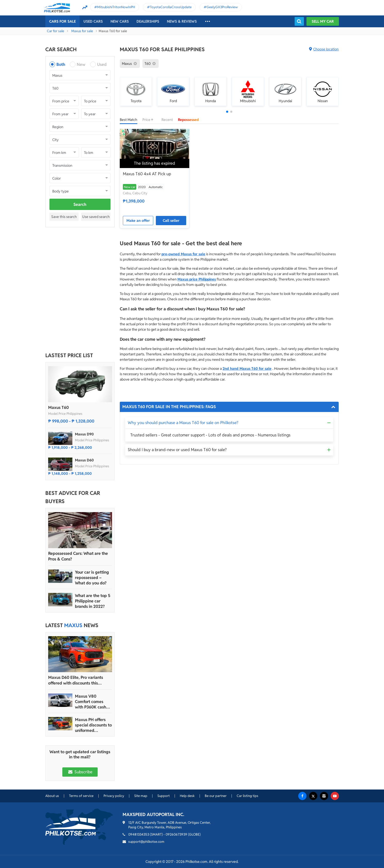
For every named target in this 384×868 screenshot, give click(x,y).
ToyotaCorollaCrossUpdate (171, 7)
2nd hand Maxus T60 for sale (247, 369)
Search (80, 204)
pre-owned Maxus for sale (183, 254)
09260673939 (176, 834)
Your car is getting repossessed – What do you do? (92, 578)
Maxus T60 (58, 407)
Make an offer (138, 221)
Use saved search (96, 217)
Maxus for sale (82, 31)
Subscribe (80, 772)
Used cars (93, 21)
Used (102, 64)
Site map (141, 796)
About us (52, 796)
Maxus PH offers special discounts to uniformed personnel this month (93, 725)
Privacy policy (114, 796)
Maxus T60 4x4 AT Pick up (147, 174)
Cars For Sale (62, 21)
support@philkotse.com (146, 842)
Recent (167, 120)
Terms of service (81, 796)
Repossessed (188, 120)
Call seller (171, 221)
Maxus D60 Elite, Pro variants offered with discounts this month (76, 680)
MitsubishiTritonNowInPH (116, 7)
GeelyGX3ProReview (222, 7)
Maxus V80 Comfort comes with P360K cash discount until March (91, 702)
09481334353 (139, 834)
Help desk (187, 796)
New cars (120, 21)
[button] (227, 112)
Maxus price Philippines (197, 279)
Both (61, 64)
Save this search (64, 217)
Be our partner (216, 796)
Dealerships (148, 21)
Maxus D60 (84, 460)
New (81, 64)
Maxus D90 (84, 434)
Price (149, 120)
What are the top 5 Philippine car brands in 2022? (93, 601)
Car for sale (56, 31)
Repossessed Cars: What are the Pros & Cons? (78, 556)
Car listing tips (248, 796)
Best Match (129, 120)
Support (164, 796)
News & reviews (182, 21)
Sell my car (323, 21)
